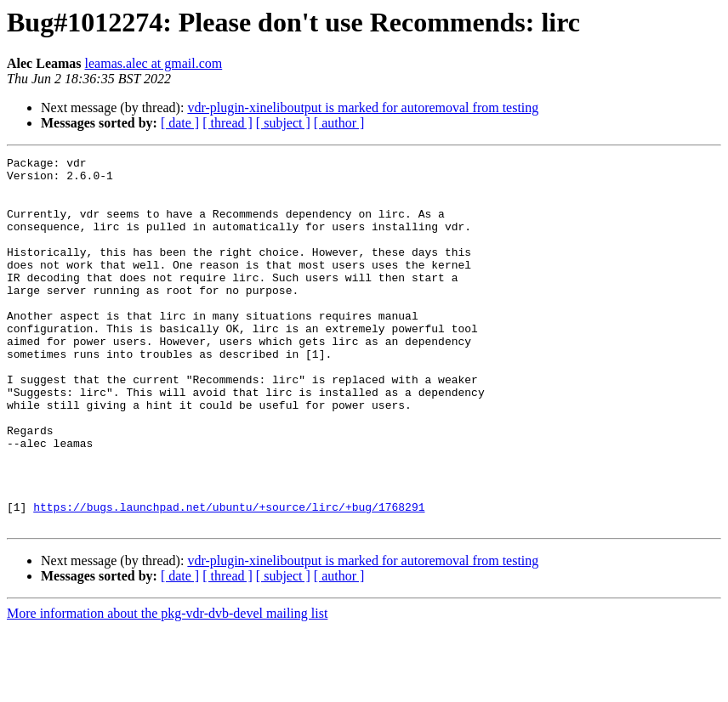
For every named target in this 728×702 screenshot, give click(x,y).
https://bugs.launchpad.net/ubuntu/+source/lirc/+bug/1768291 (229, 578)
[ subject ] (283, 123)
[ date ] (180, 123)
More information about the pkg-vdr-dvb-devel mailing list (167, 687)
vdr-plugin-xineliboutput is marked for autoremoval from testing (363, 108)
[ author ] (339, 123)
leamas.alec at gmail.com (154, 63)
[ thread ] (227, 123)
